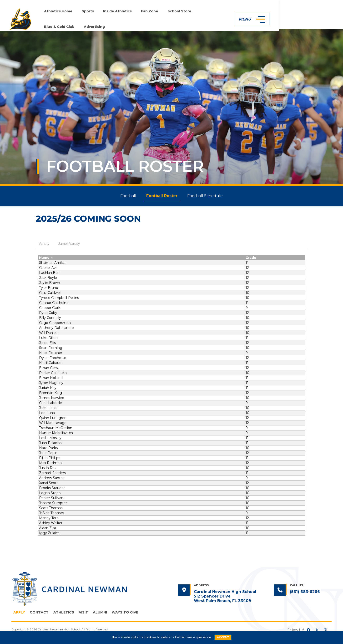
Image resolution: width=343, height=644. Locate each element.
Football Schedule (207, 196)
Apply (19, 614)
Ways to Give (125, 614)
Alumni (100, 614)
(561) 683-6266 (305, 593)
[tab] (44, 244)
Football (127, 196)
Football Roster (162, 196)
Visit (83, 614)
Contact (39, 614)
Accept (223, 637)
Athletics (64, 614)
